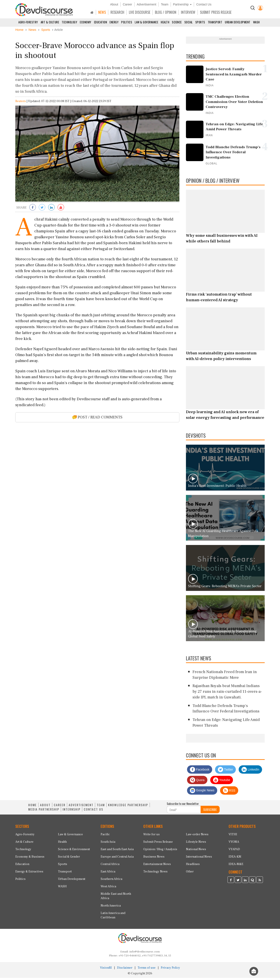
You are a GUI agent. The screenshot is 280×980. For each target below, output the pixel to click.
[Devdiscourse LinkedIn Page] (245, 883)
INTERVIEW (188, 12)
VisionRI (106, 970)
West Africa (108, 889)
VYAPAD (234, 851)
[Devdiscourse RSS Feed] (260, 883)
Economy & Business (30, 859)
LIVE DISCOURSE (140, 12)
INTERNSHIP (72, 812)
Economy (86, 22)
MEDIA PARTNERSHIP (44, 812)
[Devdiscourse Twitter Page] (238, 883)
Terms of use (147, 970)
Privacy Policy (170, 970)
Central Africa (110, 866)
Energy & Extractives (29, 874)
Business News (154, 859)
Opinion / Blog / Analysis (160, 851)
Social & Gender (69, 859)
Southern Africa (111, 881)
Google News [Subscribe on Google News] (202, 793)
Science (177, 22)
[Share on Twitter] (42, 210)
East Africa (108, 874)
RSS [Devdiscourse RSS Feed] (229, 793)
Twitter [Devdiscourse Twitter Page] (225, 772)
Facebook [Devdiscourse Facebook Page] (200, 772)
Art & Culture (50, 22)
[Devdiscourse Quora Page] (252, 883)
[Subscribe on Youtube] (61, 210)
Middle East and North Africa (116, 898)
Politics (127, 22)
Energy (114, 22)
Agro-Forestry (28, 22)
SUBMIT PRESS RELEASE (216, 12)
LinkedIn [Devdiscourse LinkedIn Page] (250, 772)
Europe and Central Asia (117, 859)
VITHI (233, 837)
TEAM (101, 807)
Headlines (193, 866)
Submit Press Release (158, 844)
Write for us (151, 837)
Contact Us (204, 4)
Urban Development (238, 22)
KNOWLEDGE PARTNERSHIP (128, 807)
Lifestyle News (196, 844)
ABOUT (45, 807)
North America (111, 908)
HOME (32, 807)
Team (164, 4)
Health (165, 22)
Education (101, 22)
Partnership (182, 4)
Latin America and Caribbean (113, 917)
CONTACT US (94, 812)
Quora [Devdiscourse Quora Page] (197, 782)
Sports (200, 22)
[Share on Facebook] (33, 210)
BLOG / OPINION (166, 12)
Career (127, 4)
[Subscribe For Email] (184, 812)
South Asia (108, 844)
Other (190, 874)
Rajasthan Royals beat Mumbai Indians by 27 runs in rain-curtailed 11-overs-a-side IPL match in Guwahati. (227, 694)
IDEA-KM (235, 859)
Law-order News (197, 837)
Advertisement (146, 4)
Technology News (155, 874)
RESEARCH (117, 12)
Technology (69, 22)
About (114, 4)
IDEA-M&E (236, 866)
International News (199, 859)
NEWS (102, 12)
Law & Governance (146, 22)
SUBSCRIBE (210, 812)
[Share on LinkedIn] (51, 210)
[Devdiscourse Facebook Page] (231, 883)
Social (189, 22)
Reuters (21, 104)
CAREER (60, 807)
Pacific (105, 837)
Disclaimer (125, 970)
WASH (256, 22)
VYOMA (234, 844)
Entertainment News (157, 866)
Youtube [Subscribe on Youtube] (222, 782)
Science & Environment (74, 851)
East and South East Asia (117, 851)
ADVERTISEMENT (81, 807)
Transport (215, 22)
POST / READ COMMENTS (97, 419)
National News (196, 851)
